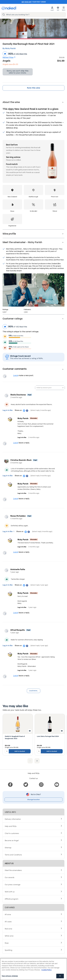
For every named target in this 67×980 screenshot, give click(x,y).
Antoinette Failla (18, 569)
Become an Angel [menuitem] (12, 840)
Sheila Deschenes (18, 395)
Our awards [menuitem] (10, 877)
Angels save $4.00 (10, 64)
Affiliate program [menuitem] (12, 899)
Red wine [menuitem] (8, 929)
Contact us (33, 778)
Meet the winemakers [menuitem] (13, 870)
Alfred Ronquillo (18, 630)
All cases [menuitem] (8, 921)
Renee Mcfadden (18, 516)
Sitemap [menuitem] (8, 847)
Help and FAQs (34, 773)
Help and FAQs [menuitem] (11, 826)
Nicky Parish (23, 418)
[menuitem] (10, 784)
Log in (16, 375)
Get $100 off (27, 2)
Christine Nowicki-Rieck (21, 460)
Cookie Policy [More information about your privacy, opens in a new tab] (46, 970)
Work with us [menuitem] (10, 892)
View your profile (5, 376)
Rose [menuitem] (7, 943)
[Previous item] (30, 761)
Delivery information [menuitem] (13, 819)
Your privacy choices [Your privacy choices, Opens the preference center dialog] (10, 976)
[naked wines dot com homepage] (9, 8)
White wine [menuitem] (9, 936)
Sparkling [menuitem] (8, 950)
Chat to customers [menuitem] (12, 833)
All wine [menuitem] (8, 914)
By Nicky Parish (9, 48)
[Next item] (37, 761)
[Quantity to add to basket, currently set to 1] (7, 751)
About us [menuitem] (9, 863)
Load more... (34, 691)
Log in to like (8, 410)
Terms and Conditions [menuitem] (13, 855)
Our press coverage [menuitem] (13, 884)
